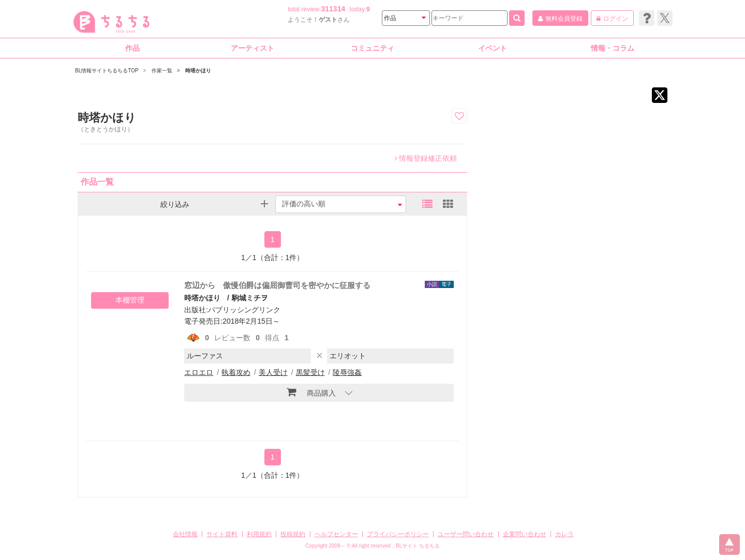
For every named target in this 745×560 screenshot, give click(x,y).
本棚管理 (130, 300)
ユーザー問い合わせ (466, 534)
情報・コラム (613, 48)
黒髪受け (310, 372)
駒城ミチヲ (250, 298)
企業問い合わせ (525, 534)
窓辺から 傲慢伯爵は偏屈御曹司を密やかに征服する (277, 285)
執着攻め (236, 372)
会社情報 (185, 534)
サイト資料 (222, 534)
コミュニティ (373, 48)
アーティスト (252, 48)
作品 (132, 48)
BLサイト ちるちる (418, 546)
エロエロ (199, 372)
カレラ (564, 534)
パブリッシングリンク (244, 310)
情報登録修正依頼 (426, 158)
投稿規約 (293, 534)
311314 (333, 9)
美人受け (273, 372)
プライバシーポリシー (398, 534)
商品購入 (311, 392)
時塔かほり (202, 298)
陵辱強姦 (347, 372)
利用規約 (259, 534)
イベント (493, 48)
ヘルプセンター (336, 534)
